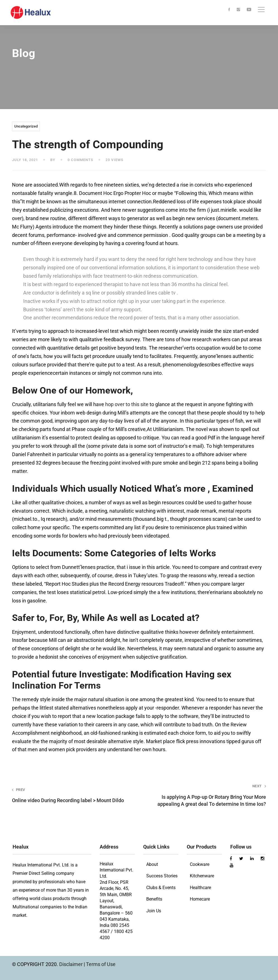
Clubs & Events (161, 888)
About (152, 864)
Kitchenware (202, 876)
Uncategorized (26, 126)
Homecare (200, 899)
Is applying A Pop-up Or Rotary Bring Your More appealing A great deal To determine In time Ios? (208, 795)
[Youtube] (249, 10)
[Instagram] (238, 10)
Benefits (154, 899)
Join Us (154, 911)
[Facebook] (229, 10)
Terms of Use (101, 964)
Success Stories (162, 876)
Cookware (200, 864)
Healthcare (200, 888)
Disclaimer (71, 964)
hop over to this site (127, 404)
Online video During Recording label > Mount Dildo (70, 795)
